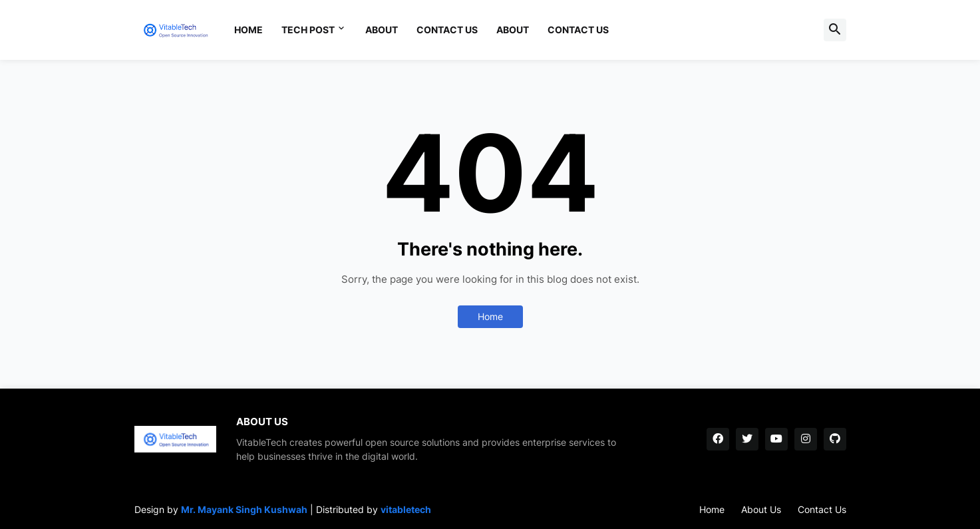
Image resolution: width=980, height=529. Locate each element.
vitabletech (406, 509)
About (382, 30)
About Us (761, 509)
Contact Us (447, 30)
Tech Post (308, 30)
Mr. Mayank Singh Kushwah (244, 509)
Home (248, 30)
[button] (835, 30)
